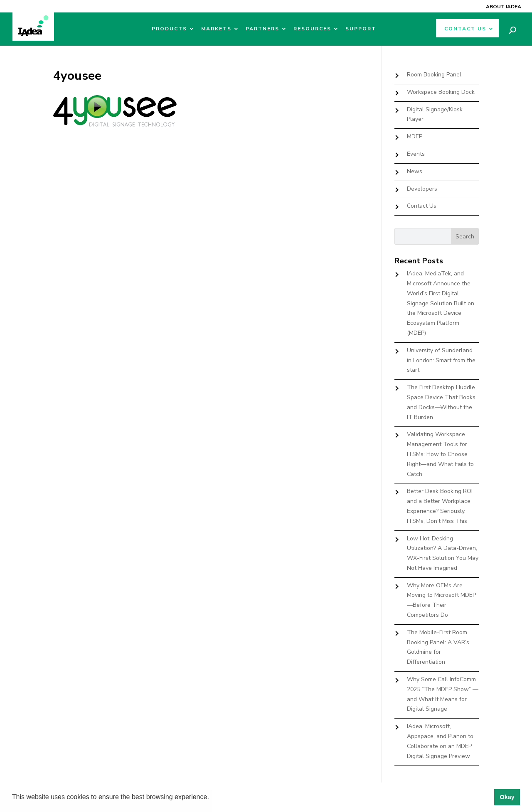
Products (169, 29)
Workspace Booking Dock (441, 92)
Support (361, 29)
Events (416, 154)
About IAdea (504, 7)
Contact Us (465, 29)
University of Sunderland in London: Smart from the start (441, 360)
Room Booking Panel (434, 75)
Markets (216, 29)
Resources (312, 29)
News (415, 171)
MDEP (415, 136)
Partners (262, 29)
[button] (212, 798)
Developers (422, 189)
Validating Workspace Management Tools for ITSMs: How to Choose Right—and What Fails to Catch (440, 454)
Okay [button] (507, 797)
